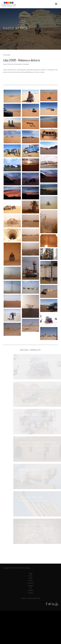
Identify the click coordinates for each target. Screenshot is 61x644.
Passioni (30, 583)
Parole (30, 581)
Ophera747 (37, 598)
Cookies (31, 593)
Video (30, 576)
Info (30, 588)
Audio (31, 578)
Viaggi (30, 573)
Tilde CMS (24, 598)
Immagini (30, 586)
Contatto (30, 590)
